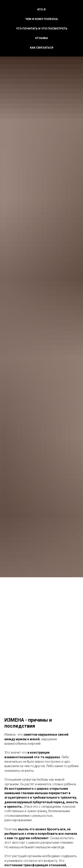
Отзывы (41, 38)
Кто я (41, 9)
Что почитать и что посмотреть (42, 28)
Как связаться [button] (42, 48)
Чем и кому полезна (41, 19)
